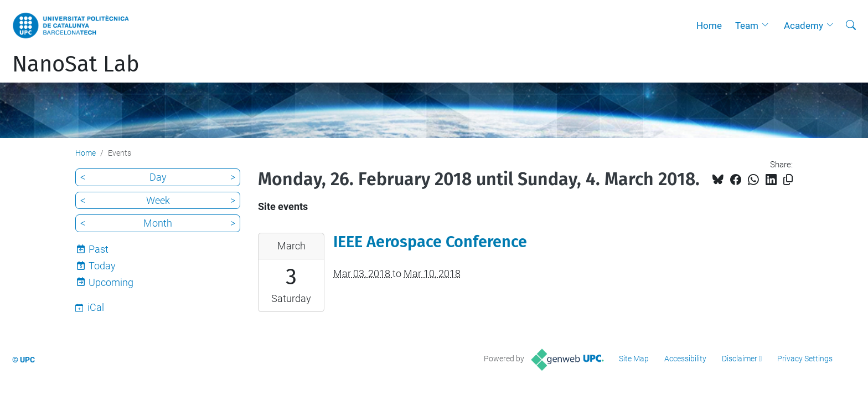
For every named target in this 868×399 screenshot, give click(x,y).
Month (158, 223)
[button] (768, 25)
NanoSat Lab (76, 64)
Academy (804, 25)
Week (158, 200)
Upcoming (111, 282)
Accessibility (685, 359)
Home (709, 25)
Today (102, 266)
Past (99, 249)
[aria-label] (851, 25)
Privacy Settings (805, 359)
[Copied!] (788, 180)
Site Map (634, 359)
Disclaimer (740, 359)
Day (158, 177)
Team (747, 25)
